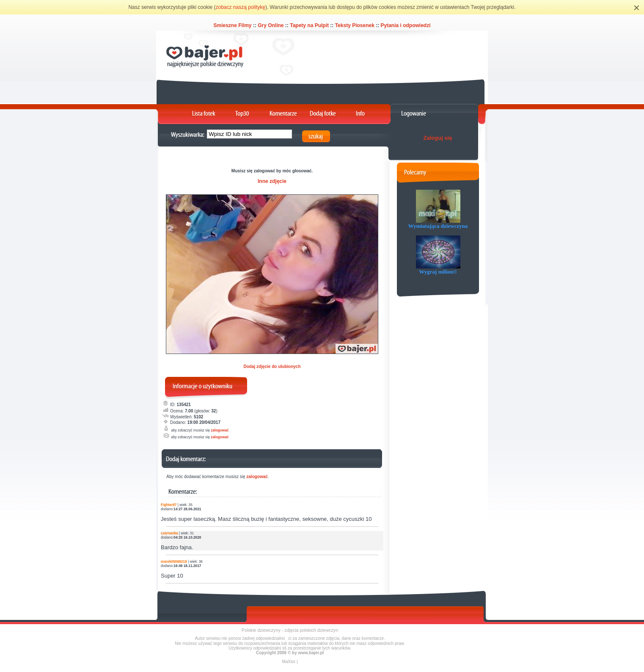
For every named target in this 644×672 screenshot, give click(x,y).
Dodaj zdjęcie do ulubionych (272, 366)
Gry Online (271, 25)
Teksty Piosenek (355, 25)
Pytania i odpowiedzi (406, 25)
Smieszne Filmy (232, 25)
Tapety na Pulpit (309, 25)
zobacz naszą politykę (241, 7)
